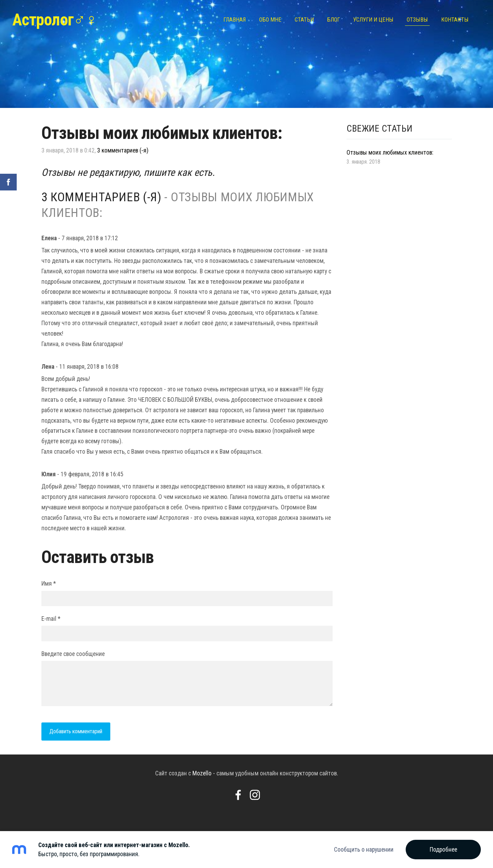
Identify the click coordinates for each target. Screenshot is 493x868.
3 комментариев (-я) (123, 150)
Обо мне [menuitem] (269, 20)
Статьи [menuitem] (303, 20)
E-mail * (51, 619)
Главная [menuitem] (233, 20)
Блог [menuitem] (332, 20)
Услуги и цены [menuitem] (372, 20)
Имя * (49, 584)
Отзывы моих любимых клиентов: (390, 153)
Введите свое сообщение (73, 654)
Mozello (202, 773)
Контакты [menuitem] (453, 20)
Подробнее (443, 850)
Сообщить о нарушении (364, 850)
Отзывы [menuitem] (416, 20)
